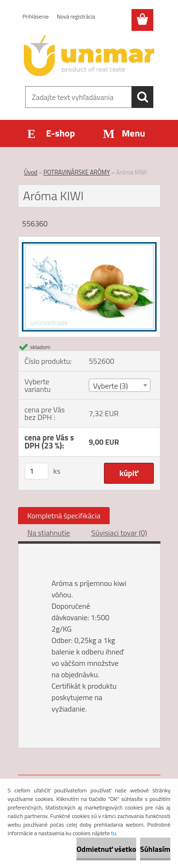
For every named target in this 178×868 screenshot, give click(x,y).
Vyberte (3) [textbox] (111, 386)
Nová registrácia (76, 16)
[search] (142, 97)
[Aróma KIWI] (89, 241)
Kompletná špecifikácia (64, 516)
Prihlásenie (36, 16)
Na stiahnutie (49, 533)
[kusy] (37, 471)
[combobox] (120, 385)
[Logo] (89, 56)
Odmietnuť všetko (106, 849)
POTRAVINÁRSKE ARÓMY (77, 172)
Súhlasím (155, 849)
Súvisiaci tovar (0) (119, 533)
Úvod (31, 172)
